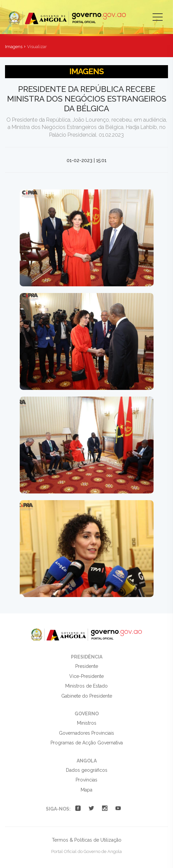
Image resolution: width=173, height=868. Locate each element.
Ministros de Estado (86, 686)
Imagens (14, 47)
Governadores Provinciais (86, 733)
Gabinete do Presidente (87, 696)
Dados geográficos (87, 770)
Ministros (87, 723)
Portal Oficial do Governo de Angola (67, 18)
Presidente (87, 666)
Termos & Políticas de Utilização (87, 840)
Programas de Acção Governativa (87, 743)
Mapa (86, 790)
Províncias (86, 780)
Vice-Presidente (86, 676)
